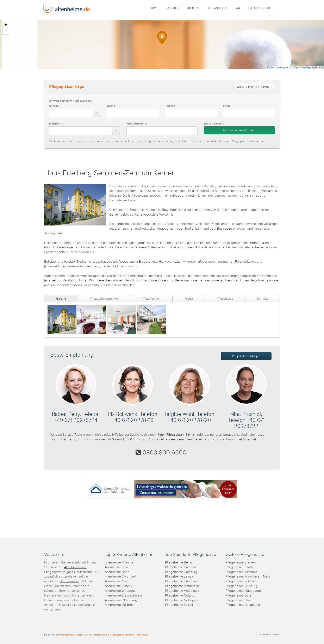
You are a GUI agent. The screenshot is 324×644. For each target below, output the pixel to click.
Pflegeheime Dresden (181, 567)
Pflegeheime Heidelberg (182, 591)
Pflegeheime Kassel (179, 605)
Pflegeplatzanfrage (67, 87)
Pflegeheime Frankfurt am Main (248, 577)
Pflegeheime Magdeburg (243, 591)
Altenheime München (120, 563)
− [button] (6, 31)
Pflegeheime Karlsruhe (242, 572)
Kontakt (262, 298)
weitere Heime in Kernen (254, 87)
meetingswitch (283, 67)
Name (111, 106)
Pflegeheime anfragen (246, 356)
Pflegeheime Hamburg (181, 572)
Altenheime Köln (116, 567)
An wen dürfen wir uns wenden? (70, 101)
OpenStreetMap (303, 67)
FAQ (237, 8)
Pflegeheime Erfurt (239, 567)
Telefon (170, 106)
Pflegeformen (151, 298)
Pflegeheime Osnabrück (243, 605)
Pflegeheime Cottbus (180, 596)
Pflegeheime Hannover (182, 581)
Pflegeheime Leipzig (180, 577)
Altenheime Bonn (117, 572)
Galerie (61, 298)
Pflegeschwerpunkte (104, 298)
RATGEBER (172, 8)
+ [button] (6, 25)
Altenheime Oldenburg (121, 600)
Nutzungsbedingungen (122, 635)
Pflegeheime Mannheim (182, 586)
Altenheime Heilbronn (120, 605)
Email (227, 106)
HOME (154, 8)
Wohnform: (57, 123)
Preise (189, 298)
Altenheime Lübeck (119, 586)
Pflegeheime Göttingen (181, 600)
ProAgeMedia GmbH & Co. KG (76, 635)
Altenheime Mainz (117, 581)
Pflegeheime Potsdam (241, 581)
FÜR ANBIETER (217, 8)
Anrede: (54, 106)
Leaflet (271, 67)
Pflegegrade (225, 298)
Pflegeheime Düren (239, 596)
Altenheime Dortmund (120, 577)
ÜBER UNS (194, 8)
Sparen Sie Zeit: (214, 123)
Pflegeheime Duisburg (241, 586)
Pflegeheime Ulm (238, 600)
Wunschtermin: (137, 123)
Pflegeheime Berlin (179, 563)
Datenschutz (101, 635)
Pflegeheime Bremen (241, 563)
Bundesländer (70, 581)
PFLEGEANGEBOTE (260, 8)
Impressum (142, 635)
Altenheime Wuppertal (120, 591)
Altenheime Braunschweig (123, 596)
